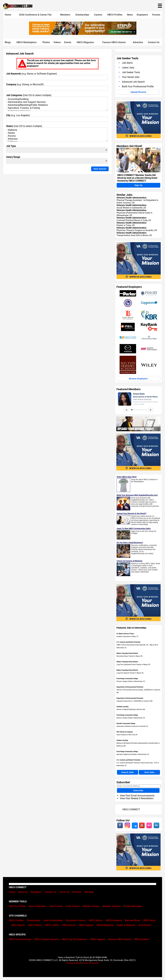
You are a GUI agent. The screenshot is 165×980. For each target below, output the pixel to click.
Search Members (37, 906)
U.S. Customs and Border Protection (128, 642)
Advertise (138, 42)
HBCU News (149, 920)
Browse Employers (138, 379)
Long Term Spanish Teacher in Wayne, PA (130, 673)
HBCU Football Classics (46, 939)
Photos (46, 42)
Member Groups (91, 906)
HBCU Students (114, 920)
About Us (23, 892)
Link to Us (64, 892)
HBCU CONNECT (131, 809)
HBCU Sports (18, 925)
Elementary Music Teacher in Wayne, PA (130, 656)
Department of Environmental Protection (130, 687)
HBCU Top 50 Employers (74, 939)
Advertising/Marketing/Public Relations (57, 105)
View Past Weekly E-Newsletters (137, 798)
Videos (57, 42)
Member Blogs (132, 920)
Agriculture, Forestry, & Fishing (57, 108)
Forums (156, 15)
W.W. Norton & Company (125, 732)
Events (68, 42)
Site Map (89, 892)
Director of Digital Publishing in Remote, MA (131, 709)
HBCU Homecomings (20, 939)
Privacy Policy (73, 963)
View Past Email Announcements (137, 796)
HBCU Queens (141, 939)
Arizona (57, 136)
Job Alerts (127, 63)
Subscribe (138, 790)
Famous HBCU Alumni (114, 42)
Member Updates (111, 906)
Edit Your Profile (17, 906)
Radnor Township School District (127, 653)
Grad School (145, 925)
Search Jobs (127, 772)
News (130, 15)
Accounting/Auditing (57, 99)
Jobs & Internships (53, 920)
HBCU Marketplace (26, 42)
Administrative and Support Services (57, 102)
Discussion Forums (76, 920)
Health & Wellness (126, 925)
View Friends (56, 906)
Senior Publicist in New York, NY (127, 735)
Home (8, 15)
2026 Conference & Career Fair (35, 15)
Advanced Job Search (133, 82)
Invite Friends (73, 906)
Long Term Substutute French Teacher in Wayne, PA (133, 665)
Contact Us (154, 42)
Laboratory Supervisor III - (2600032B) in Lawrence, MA (134, 701)
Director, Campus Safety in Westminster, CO (131, 681)
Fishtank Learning (122, 707)
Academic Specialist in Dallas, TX (127, 636)
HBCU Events (69, 925)
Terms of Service (90, 963)
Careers (98, 15)
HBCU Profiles (115, 15)
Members (65, 15)
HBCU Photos (35, 925)
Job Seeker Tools (131, 72)
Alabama (57, 130)
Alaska (57, 133)
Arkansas (57, 139)
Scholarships (82, 15)
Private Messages (133, 906)
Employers (142, 15)
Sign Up (139, 185)
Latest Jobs (128, 68)
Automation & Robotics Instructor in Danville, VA (132, 726)
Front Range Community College (127, 679)
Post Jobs (149, 772)
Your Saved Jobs (131, 77)
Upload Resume (138, 92)
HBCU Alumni (96, 920)
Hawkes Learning (122, 740)
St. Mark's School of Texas (125, 634)
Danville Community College (126, 723)
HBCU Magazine (85, 42)
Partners (77, 892)
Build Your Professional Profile (138, 86)
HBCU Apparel (86, 925)
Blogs (8, 42)
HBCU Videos (52, 925)
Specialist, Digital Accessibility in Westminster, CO (133, 754)
